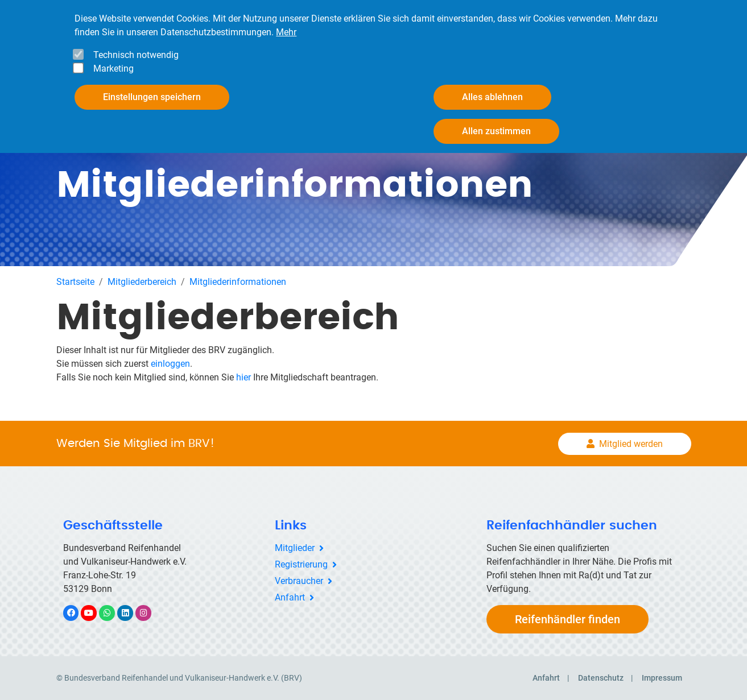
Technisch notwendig (136, 55)
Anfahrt (290, 597)
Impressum (662, 678)
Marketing (114, 69)
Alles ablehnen (492, 97)
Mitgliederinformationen (238, 282)
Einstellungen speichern (152, 97)
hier (244, 377)
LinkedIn (131, 613)
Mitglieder (295, 548)
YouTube (95, 613)
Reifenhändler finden (568, 619)
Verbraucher (299, 581)
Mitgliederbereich (142, 282)
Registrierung (301, 564)
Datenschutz (601, 678)
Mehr (286, 32)
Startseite (75, 282)
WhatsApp (113, 613)
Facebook (77, 613)
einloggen (170, 364)
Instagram (149, 613)
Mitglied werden (631, 444)
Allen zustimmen (496, 131)
